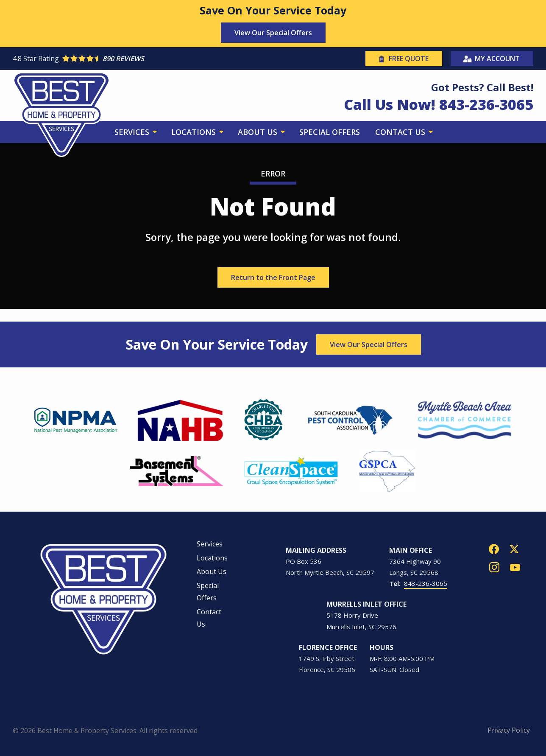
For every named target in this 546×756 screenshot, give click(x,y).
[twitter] (514, 548)
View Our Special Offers (273, 33)
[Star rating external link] (143, 59)
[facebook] (494, 548)
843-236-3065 (426, 583)
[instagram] (494, 567)
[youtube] (515, 567)
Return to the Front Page (273, 277)
